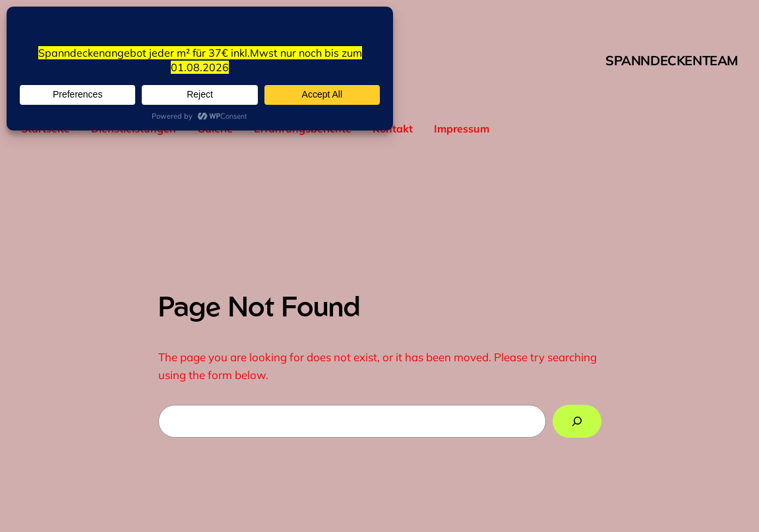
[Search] (577, 422)
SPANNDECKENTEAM (672, 60)
